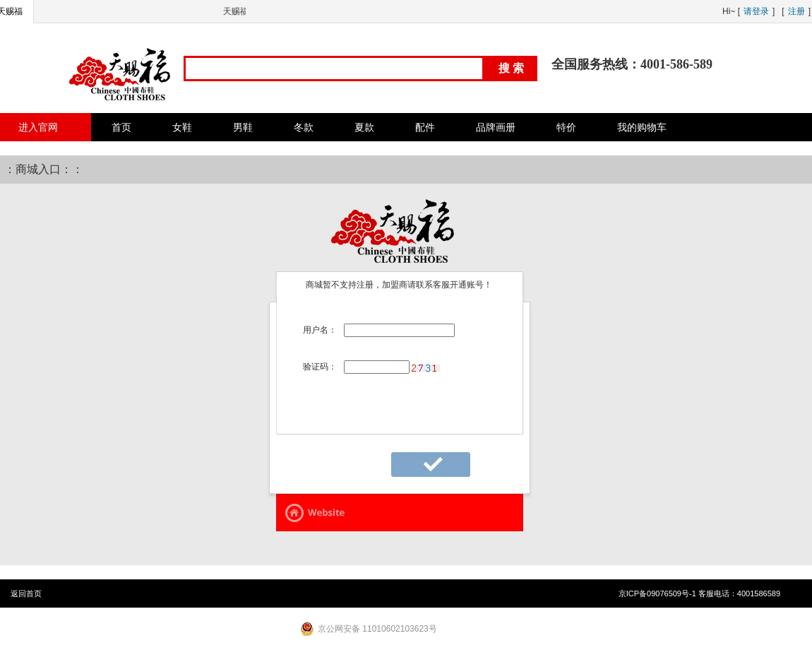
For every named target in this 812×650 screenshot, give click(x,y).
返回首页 (26, 593)
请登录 (756, 11)
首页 (121, 127)
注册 (796, 11)
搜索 (513, 68)
